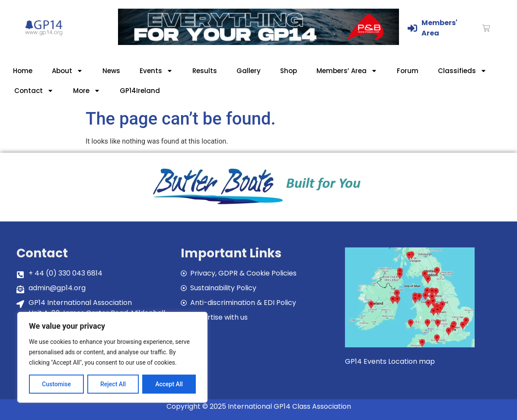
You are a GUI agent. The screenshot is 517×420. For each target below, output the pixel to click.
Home (23, 71)
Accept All (169, 384)
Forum (408, 71)
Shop (289, 71)
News (111, 71)
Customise (56, 384)
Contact (34, 91)
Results (205, 71)
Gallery (249, 71)
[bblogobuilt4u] (258, 205)
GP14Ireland (140, 91)
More (87, 91)
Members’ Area (347, 71)
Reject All (113, 384)
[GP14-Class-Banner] (258, 43)
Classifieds (462, 71)
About (67, 71)
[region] (112, 357)
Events (156, 71)
